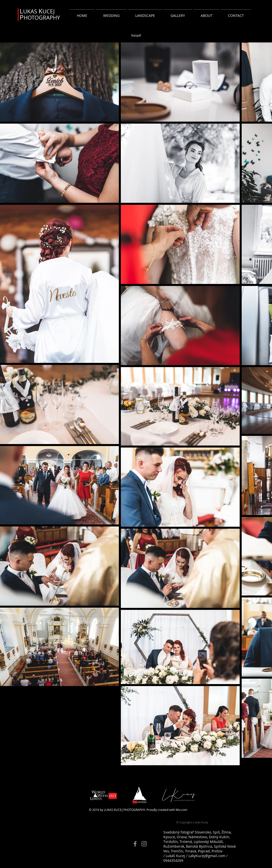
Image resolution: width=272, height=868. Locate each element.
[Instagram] (144, 844)
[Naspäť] (136, 35)
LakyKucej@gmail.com (207, 856)
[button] (111, 13)
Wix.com (181, 810)
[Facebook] (135, 844)
